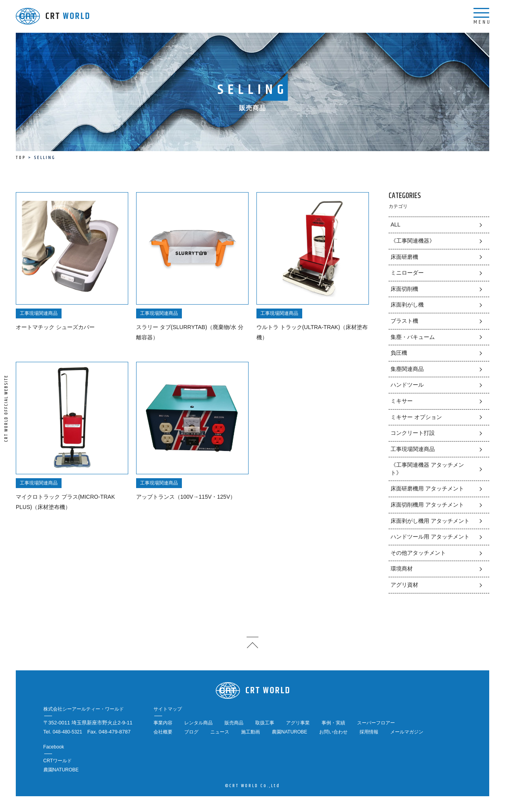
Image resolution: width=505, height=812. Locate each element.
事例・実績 (333, 723)
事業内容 (163, 723)
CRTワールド (58, 761)
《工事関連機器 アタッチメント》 (427, 469)
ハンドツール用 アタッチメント (430, 537)
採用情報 (369, 732)
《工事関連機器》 (413, 241)
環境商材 (402, 569)
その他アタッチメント (418, 553)
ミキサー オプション (416, 417)
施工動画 (251, 732)
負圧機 (399, 353)
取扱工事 (265, 723)
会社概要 (163, 732)
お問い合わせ (333, 732)
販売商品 (234, 723)
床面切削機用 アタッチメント (427, 505)
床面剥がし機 (407, 305)
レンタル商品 (198, 723)
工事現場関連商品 (413, 449)
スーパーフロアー (376, 723)
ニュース (220, 732)
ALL (396, 225)
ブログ (191, 732)
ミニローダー (407, 273)
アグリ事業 (298, 723)
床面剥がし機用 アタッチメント (430, 521)
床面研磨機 (404, 257)
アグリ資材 (404, 585)
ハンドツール (407, 385)
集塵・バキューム (413, 337)
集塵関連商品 (407, 369)
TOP (21, 158)
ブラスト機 (404, 321)
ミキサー (402, 401)
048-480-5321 (67, 732)
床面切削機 (404, 289)
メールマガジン (407, 732)
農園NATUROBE (290, 732)
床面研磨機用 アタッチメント (427, 488)
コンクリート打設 (413, 433)
